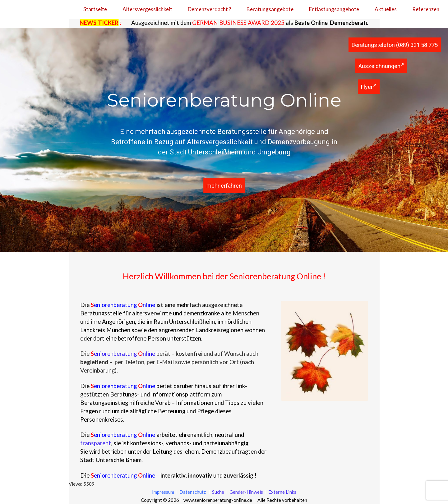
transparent (96, 443)
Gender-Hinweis (247, 492)
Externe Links (282, 492)
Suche (218, 492)
